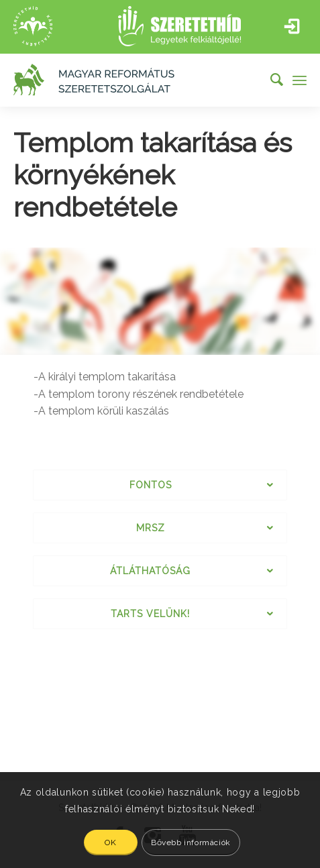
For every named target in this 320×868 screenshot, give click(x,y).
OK (110, 843)
